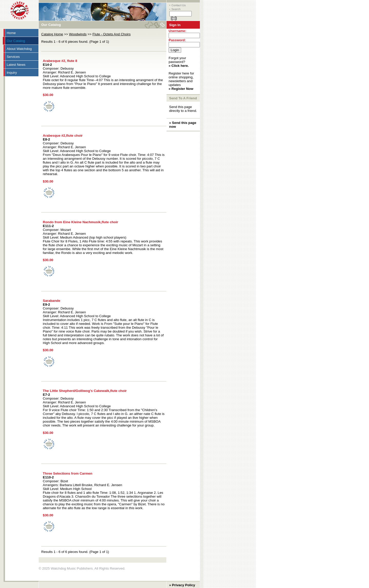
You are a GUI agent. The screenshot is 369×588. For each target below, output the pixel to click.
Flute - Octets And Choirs (112, 34)
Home (11, 33)
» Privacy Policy (182, 585)
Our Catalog (16, 41)
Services (13, 57)
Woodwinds (78, 34)
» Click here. (179, 66)
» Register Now (181, 89)
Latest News (16, 65)
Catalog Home (52, 34)
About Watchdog (19, 49)
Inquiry (12, 73)
